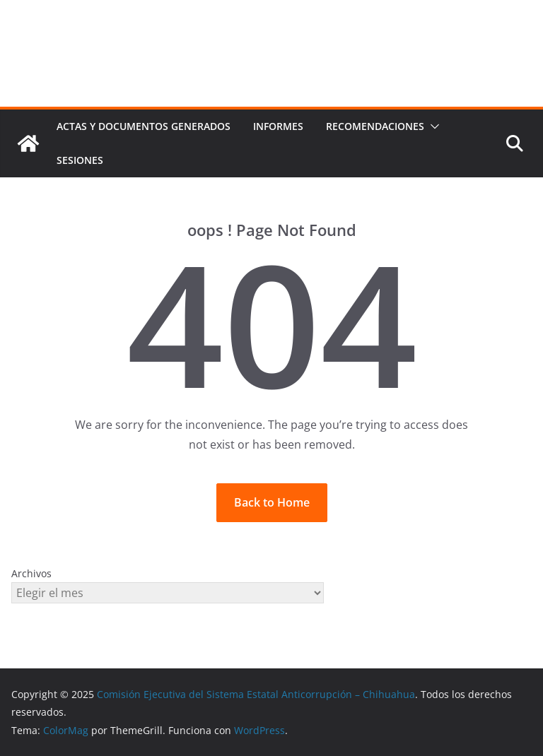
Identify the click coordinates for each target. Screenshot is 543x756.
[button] (432, 126)
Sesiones (80, 160)
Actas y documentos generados (144, 126)
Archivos (31, 573)
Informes (278, 126)
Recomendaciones (375, 126)
